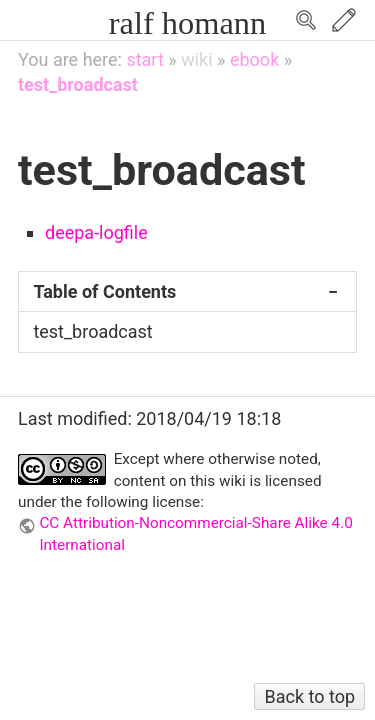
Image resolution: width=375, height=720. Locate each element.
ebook (254, 59)
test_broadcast (78, 84)
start (144, 59)
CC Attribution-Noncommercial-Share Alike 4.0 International (195, 533)
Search (306, 20)
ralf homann (187, 23)
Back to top (309, 696)
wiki (196, 59)
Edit (344, 20)
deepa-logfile (96, 232)
